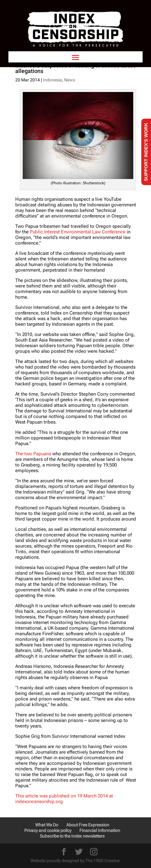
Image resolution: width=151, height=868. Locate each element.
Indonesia (52, 80)
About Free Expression (88, 825)
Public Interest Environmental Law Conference (78, 232)
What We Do (47, 825)
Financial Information (100, 830)
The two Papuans (33, 454)
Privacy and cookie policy (48, 830)
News (70, 80)
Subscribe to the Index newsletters (72, 836)
